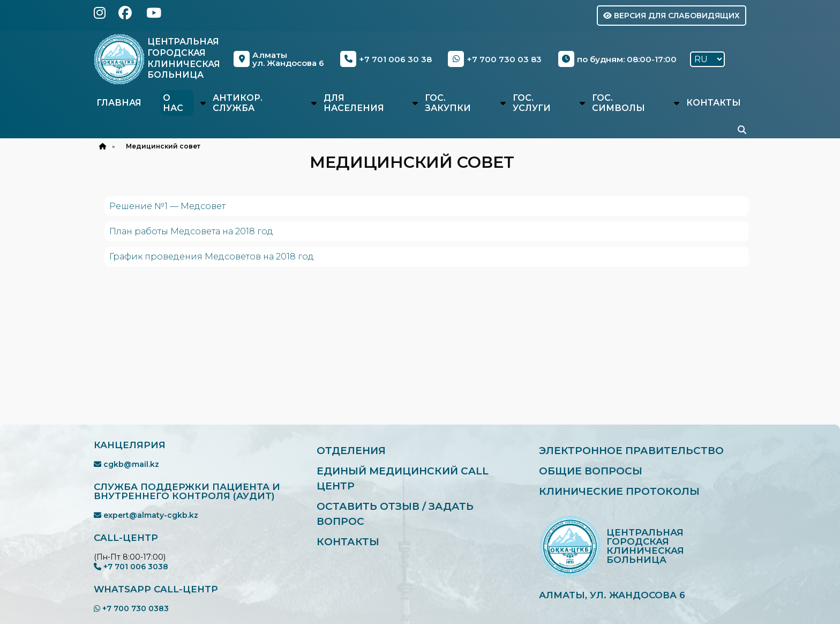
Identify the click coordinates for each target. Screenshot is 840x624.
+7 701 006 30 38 (387, 59)
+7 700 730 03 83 (495, 59)
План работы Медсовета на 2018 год (191, 231)
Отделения (352, 451)
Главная (119, 103)
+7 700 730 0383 (131, 608)
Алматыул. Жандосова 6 (279, 59)
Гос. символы (618, 103)
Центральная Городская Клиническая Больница (184, 58)
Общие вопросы (591, 471)
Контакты (714, 103)
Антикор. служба (238, 103)
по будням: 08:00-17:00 (617, 59)
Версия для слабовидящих (672, 16)
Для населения (354, 103)
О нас (173, 103)
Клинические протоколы (621, 492)
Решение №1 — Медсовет (167, 206)
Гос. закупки (448, 103)
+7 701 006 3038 (131, 567)
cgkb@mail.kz (126, 464)
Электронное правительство (632, 451)
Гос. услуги (532, 103)
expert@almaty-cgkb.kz (146, 515)
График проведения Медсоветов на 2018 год (212, 257)
